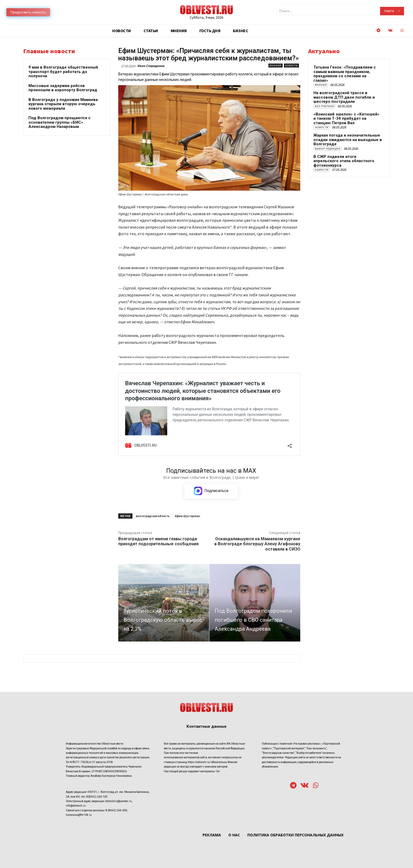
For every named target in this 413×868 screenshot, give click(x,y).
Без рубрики (324, 106)
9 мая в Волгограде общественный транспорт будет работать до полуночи (63, 72)
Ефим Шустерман (187, 516)
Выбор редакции (328, 149)
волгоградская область (153, 516)
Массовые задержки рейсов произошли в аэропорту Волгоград (63, 88)
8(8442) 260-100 (97, 796)
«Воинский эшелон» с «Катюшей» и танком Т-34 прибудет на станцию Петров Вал (346, 119)
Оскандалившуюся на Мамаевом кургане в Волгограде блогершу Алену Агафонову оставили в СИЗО (257, 544)
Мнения (276, 66)
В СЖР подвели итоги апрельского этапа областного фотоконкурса (344, 161)
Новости (291, 66)
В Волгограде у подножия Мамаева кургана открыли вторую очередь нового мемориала (63, 104)
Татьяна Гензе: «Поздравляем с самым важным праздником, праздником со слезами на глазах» (345, 74)
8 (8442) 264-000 (116, 810)
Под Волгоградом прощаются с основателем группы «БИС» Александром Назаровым (60, 122)
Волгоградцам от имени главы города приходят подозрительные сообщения (158, 541)
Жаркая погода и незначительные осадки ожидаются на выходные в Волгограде (348, 140)
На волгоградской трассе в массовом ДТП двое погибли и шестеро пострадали (344, 97)
